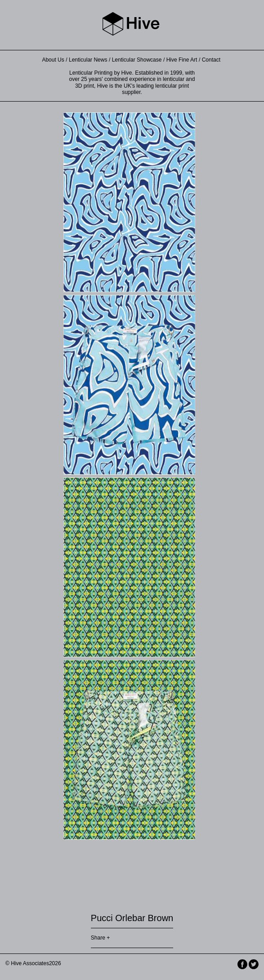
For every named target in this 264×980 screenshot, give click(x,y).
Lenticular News (88, 60)
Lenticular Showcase (137, 60)
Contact (211, 60)
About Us (53, 60)
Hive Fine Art (182, 60)
